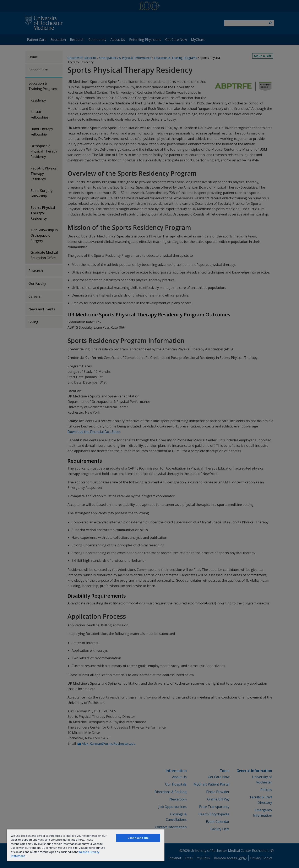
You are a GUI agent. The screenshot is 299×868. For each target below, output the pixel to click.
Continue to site (138, 838)
